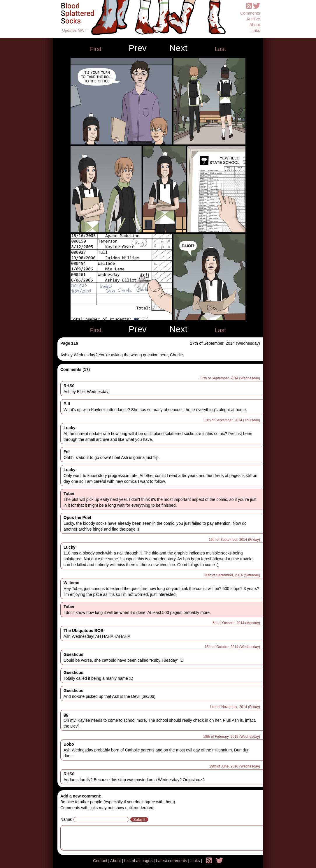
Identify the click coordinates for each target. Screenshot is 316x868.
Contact (101, 861)
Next (178, 48)
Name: (66, 819)
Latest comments (172, 861)
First (96, 49)
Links (255, 31)
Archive (253, 19)
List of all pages (139, 861)
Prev (138, 48)
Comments (250, 13)
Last (220, 49)
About (255, 25)
